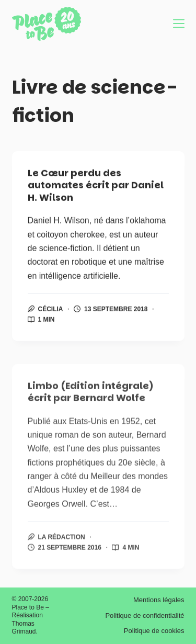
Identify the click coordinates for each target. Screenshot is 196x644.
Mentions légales (159, 600)
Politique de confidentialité (145, 615)
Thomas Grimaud (24, 628)
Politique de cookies (154, 631)
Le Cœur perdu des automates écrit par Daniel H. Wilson (96, 185)
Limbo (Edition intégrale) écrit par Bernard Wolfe (91, 396)
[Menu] (179, 24)
